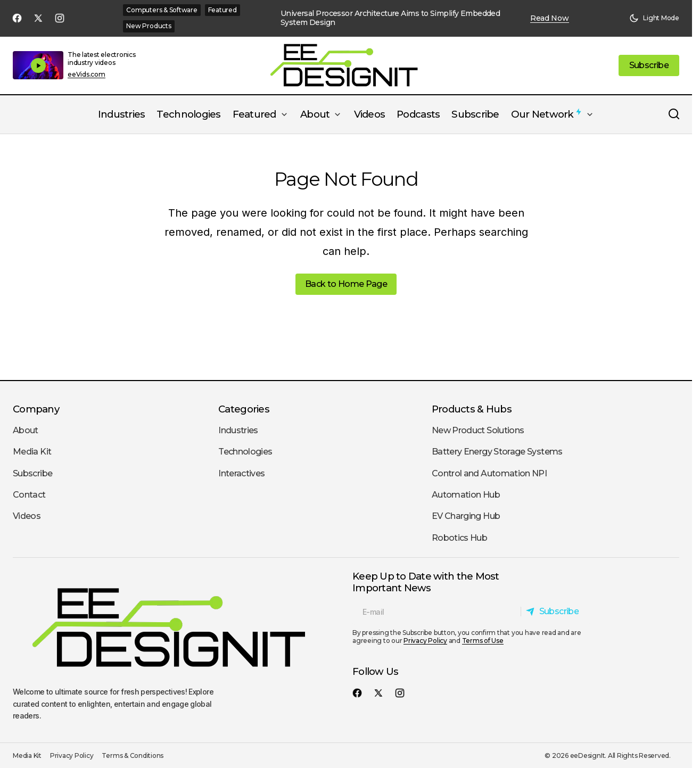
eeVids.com (87, 75)
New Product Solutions (478, 430)
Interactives (241, 473)
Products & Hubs (472, 409)
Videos (27, 516)
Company (36, 409)
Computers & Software (162, 10)
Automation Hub (466, 495)
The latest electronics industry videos (102, 58)
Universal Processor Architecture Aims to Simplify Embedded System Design (390, 18)
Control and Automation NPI (489, 473)
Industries (238, 430)
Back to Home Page (346, 284)
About (26, 430)
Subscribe (32, 473)
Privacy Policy (425, 641)
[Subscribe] (555, 612)
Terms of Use (483, 641)
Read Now (550, 18)
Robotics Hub (459, 538)
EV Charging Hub (466, 516)
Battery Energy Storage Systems (497, 452)
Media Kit (32, 452)
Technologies (245, 452)
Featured (223, 10)
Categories (244, 409)
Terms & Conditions (133, 755)
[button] (654, 18)
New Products (149, 26)
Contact (29, 495)
